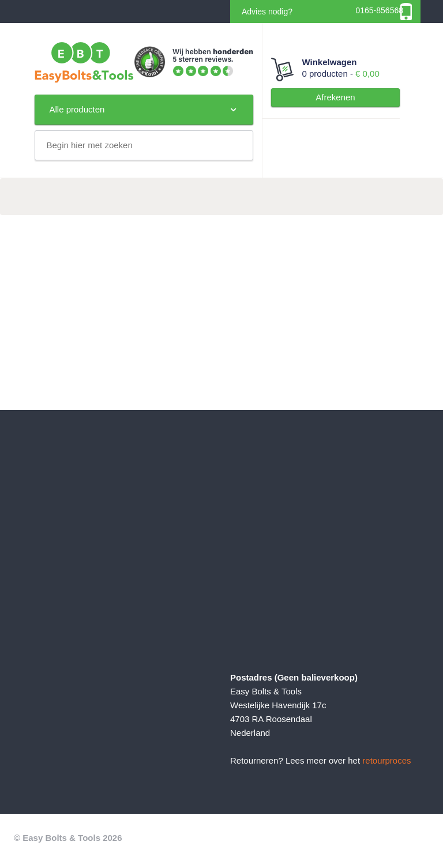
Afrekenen (335, 97)
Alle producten (144, 110)
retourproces (386, 760)
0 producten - (336, 67)
